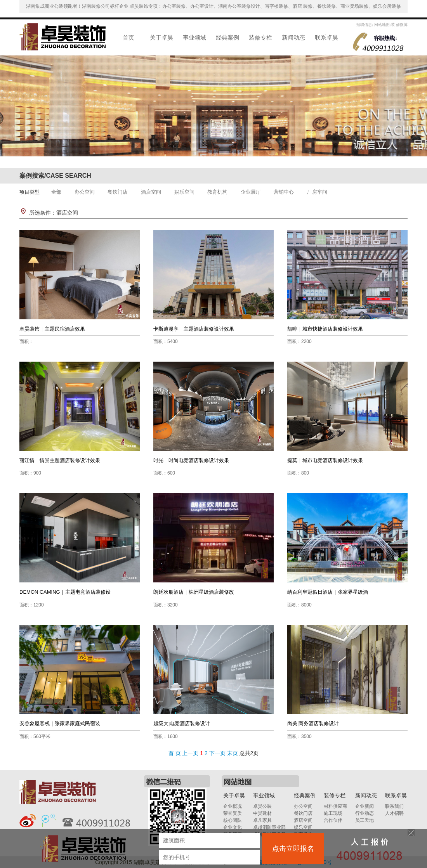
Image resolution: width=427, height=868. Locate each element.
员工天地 (365, 820)
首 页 (175, 753)
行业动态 (365, 813)
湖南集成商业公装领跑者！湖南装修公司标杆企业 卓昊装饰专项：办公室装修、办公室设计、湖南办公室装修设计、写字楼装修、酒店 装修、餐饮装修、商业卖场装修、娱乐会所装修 (214, 6)
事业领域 (194, 37)
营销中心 (284, 192)
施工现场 (333, 813)
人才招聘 (394, 813)
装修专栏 (260, 37)
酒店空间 (151, 192)
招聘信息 (364, 25)
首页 (128, 37)
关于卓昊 (161, 37)
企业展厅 (251, 192)
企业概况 (233, 806)
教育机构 (217, 192)
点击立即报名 (293, 849)
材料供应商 (335, 806)
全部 (56, 192)
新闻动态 (293, 37)
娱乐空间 (184, 192)
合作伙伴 (333, 820)
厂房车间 (317, 192)
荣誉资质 (233, 813)
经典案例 (227, 37)
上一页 (190, 753)
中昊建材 (262, 813)
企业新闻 (365, 806)
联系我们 (394, 806)
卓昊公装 (262, 806)
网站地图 (381, 25)
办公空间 (85, 192)
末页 (233, 753)
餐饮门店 (118, 192)
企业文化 (233, 827)
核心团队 (233, 820)
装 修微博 (399, 25)
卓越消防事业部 (269, 827)
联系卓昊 (326, 37)
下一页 (217, 753)
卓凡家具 (262, 820)
